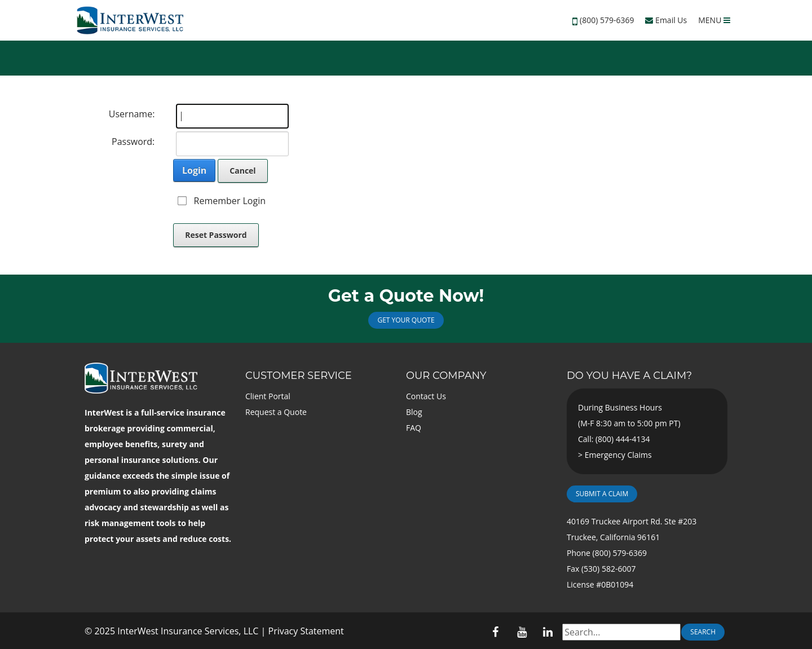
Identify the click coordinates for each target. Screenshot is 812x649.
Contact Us (426, 396)
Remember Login (230, 201)
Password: (133, 142)
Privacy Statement (306, 631)
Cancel (242, 171)
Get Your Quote (406, 320)
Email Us (666, 20)
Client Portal (268, 396)
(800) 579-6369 (607, 20)
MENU (714, 20)
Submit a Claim (602, 494)
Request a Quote (276, 412)
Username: (132, 114)
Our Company (446, 376)
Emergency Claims (618, 455)
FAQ (414, 428)
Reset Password (216, 235)
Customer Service (299, 376)
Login (194, 170)
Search (703, 632)
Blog (414, 412)
